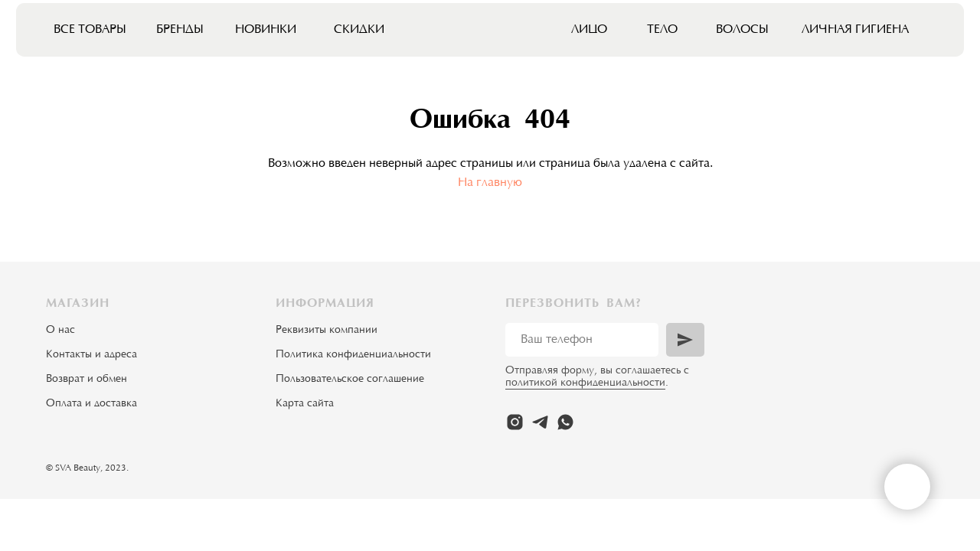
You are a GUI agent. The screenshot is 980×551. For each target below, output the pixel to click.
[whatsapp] (565, 422)
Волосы (742, 30)
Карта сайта (305, 404)
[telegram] (540, 422)
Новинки (266, 30)
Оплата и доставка (91, 404)
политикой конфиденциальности (585, 383)
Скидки (359, 30)
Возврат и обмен (87, 380)
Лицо (589, 30)
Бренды (180, 30)
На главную (490, 183)
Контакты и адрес (89, 355)
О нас (60, 331)
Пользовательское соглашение (350, 380)
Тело (662, 30)
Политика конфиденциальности (353, 355)
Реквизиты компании (327, 331)
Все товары (90, 30)
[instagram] (515, 422)
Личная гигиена (855, 30)
